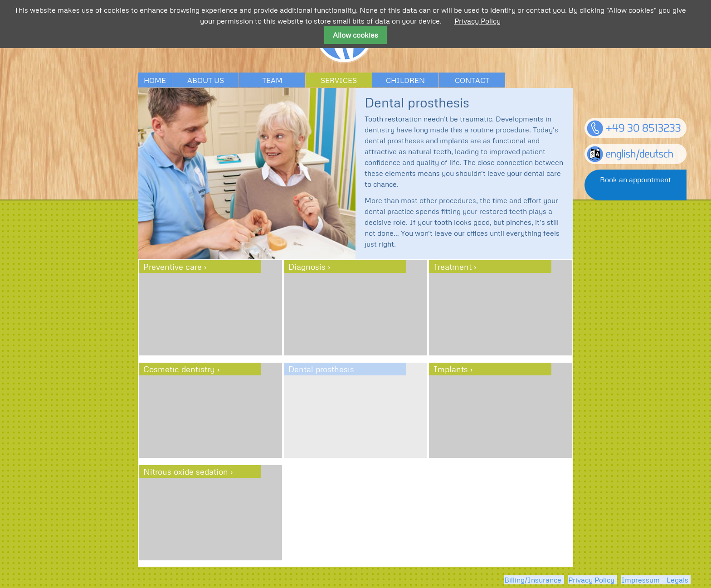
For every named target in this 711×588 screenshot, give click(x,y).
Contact (472, 80)
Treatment (453, 267)
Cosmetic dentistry (179, 369)
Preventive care (173, 267)
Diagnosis (307, 267)
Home (155, 80)
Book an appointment (636, 180)
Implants (451, 369)
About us (206, 80)
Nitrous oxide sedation (186, 471)
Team (272, 80)
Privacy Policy (591, 580)
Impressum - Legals (655, 580)
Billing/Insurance (533, 580)
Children (405, 80)
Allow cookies (355, 35)
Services (339, 80)
